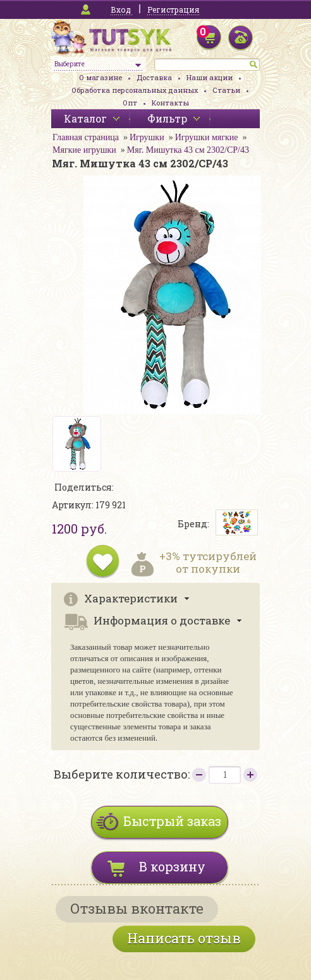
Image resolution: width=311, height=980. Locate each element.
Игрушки (147, 137)
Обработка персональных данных (135, 90)
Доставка (154, 77)
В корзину (172, 866)
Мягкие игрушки (84, 150)
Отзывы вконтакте (137, 908)
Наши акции (210, 77)
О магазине (101, 77)
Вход (121, 9)
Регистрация (173, 9)
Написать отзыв (184, 938)
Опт (130, 103)
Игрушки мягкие (207, 137)
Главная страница (86, 137)
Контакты (170, 103)
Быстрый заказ (172, 821)
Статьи (226, 90)
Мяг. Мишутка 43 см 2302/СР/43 (188, 150)
